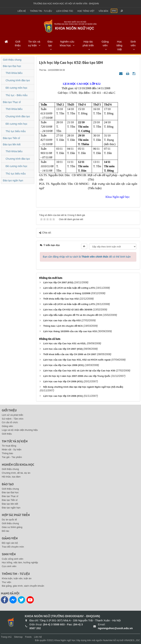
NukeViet (108, 640)
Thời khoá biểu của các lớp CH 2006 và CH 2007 (70, 354)
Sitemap (18, 637)
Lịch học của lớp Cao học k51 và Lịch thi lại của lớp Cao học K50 (79, 371)
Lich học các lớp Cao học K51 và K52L (65, 343)
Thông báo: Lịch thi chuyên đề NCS (63, 326)
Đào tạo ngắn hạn (13, 180)
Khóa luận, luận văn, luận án (17, 578)
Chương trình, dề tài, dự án (16, 473)
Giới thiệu (18, 43)
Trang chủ (6, 637)
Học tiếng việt (86, 11)
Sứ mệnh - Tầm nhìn (13, 419)
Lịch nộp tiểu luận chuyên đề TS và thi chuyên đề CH (73, 315)
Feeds (28, 637)
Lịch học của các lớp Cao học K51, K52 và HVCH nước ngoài (77, 360)
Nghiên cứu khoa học (67, 43)
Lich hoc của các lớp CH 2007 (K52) (63, 349)
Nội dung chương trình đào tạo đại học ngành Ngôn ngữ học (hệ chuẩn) (83, 387)
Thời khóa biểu (14, 73)
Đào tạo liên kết (12, 144)
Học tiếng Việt (119, 45)
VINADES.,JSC (132, 640)
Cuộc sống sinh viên (13, 559)
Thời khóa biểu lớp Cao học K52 (61, 299)
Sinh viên (133, 43)
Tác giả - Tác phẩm (12, 457)
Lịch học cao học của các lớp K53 (62, 320)
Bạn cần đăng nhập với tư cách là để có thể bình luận (87, 257)
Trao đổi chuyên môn (13, 547)
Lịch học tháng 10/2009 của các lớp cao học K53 (70, 331)
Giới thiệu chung (12, 60)
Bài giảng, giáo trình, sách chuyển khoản (23, 586)
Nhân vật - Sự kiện (12, 450)
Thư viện (6, 582)
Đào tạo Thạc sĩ (12, 102)
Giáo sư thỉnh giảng (12, 527)
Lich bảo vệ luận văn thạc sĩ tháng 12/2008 (67, 293)
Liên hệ (22, 11)
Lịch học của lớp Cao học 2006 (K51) (64, 365)
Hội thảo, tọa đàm (11, 477)
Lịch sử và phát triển (12, 415)
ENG (114, 11)
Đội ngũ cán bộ (10, 543)
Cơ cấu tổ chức (10, 422)
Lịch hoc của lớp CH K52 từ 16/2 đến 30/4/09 (68, 310)
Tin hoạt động (9, 446)
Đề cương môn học (16, 88)
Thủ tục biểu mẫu (16, 131)
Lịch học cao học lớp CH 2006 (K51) (63, 381)
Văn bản (103, 11)
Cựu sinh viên (9, 566)
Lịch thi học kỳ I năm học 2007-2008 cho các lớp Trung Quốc (77, 376)
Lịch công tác (65, 11)
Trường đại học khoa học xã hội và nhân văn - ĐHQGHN (66, 4)
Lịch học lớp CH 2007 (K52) (58, 282)
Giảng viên (105, 43)
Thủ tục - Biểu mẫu (17, 95)
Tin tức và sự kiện (34, 43)
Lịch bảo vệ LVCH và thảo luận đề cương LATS (69, 288)
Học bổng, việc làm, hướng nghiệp (20, 562)
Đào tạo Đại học (12, 66)
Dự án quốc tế (9, 520)
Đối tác (6, 531)
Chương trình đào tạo (18, 80)
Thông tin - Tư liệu (41, 11)
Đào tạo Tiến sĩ (11, 138)
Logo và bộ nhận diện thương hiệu (20, 430)
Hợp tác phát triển (88, 43)
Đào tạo (50, 43)
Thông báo (7, 453)
